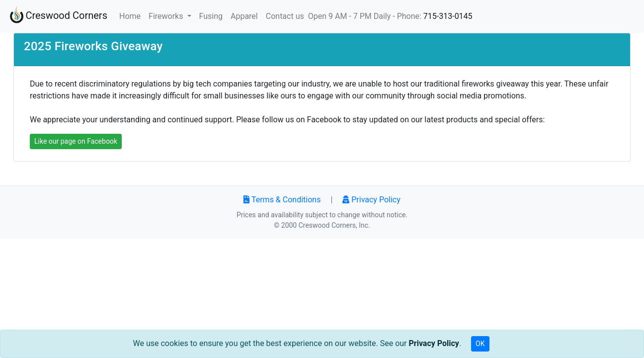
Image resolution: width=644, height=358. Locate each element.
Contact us (285, 16)
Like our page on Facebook (76, 141)
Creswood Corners (58, 16)
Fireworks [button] (167, 16)
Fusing (211, 16)
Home (132, 15)
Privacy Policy (371, 200)
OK (480, 344)
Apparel (244, 16)
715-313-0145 (448, 16)
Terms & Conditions (282, 200)
